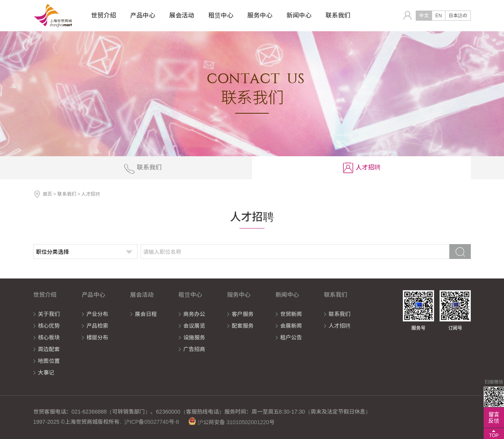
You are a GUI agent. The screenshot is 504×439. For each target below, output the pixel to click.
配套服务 (243, 326)
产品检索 (97, 326)
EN (439, 16)
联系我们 (67, 194)
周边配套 (49, 349)
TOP (494, 435)
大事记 (46, 373)
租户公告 (291, 337)
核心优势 (49, 326)
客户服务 (243, 314)
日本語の (458, 16)
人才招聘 (340, 326)
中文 (424, 16)
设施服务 (194, 337)
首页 (47, 194)
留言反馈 (494, 418)
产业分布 (97, 314)
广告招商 (194, 349)
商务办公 (194, 314)
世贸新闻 (291, 314)
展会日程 (146, 314)
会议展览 (194, 326)
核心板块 (49, 337)
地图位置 (49, 361)
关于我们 (49, 314)
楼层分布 (97, 337)
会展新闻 (291, 326)
